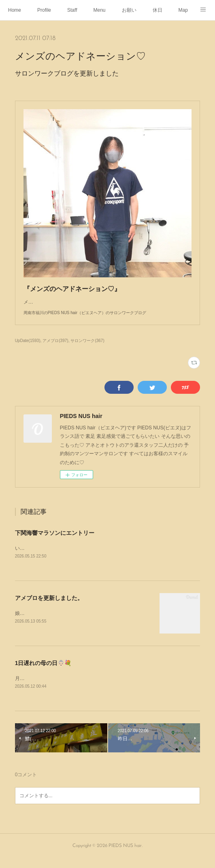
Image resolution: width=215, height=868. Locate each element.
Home (15, 10)
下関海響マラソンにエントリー (55, 541)
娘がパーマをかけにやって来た (49, 622)
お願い (129, 10)
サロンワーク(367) (87, 349)
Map (183, 10)
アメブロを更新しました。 (49, 606)
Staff (72, 10)
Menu (100, 10)
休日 (158, 10)
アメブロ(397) (55, 349)
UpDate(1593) (28, 349)
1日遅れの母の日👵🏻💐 (43, 672)
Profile (44, 10)
